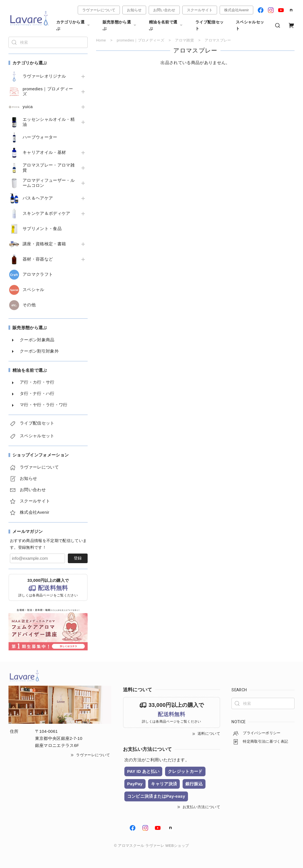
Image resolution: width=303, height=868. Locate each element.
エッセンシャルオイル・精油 (49, 122)
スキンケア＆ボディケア (46, 213)
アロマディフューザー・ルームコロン (49, 183)
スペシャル (33, 290)
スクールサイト (200, 10)
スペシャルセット (250, 25)
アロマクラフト (38, 274)
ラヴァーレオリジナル (44, 76)
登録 (78, 558)
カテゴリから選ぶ (74, 25)
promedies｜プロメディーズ (48, 91)
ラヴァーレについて (99, 10)
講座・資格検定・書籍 (44, 244)
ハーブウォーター (40, 137)
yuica (28, 107)
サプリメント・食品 (42, 229)
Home (101, 40)
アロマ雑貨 (185, 40)
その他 (29, 305)
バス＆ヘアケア (38, 198)
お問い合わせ (164, 10)
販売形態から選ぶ (120, 25)
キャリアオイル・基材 (44, 152)
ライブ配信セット (209, 25)
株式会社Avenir (237, 10)
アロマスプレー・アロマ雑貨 (49, 168)
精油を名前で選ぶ (166, 25)
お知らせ (134, 10)
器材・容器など (38, 259)
